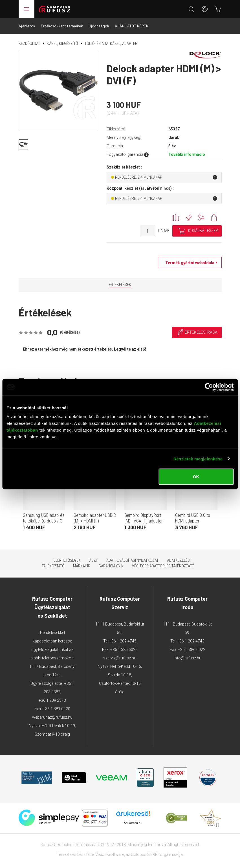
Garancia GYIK (111, 566)
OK (196, 477)
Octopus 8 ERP (144, 854)
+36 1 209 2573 (52, 700)
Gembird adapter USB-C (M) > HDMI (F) (95, 518)
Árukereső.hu (133, 823)
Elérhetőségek (67, 560)
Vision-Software (110, 854)
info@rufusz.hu (188, 658)
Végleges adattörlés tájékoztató (163, 566)
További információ (187, 154)
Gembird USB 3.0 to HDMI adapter (193, 518)
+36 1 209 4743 (191, 641)
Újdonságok (99, 26)
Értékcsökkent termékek (62, 26)
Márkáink (82, 566)
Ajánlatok (27, 26)
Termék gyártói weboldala (188, 263)
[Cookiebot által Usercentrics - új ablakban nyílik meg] (209, 387)
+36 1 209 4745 (123, 641)
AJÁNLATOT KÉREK (132, 26)
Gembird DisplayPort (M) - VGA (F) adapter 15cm (144, 521)
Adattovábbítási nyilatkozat (132, 560)
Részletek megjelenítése (198, 459)
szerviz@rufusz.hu (120, 658)
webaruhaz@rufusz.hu (52, 717)
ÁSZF (93, 560)
